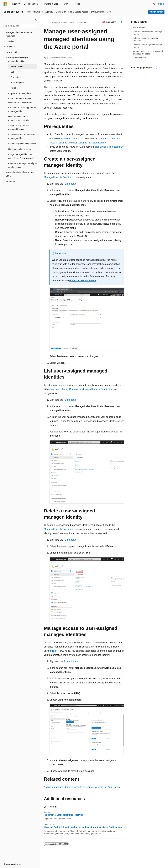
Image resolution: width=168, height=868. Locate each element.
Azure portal (70, 184)
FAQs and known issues (83, 281)
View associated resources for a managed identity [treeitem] (22, 136)
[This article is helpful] (156, 68)
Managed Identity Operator (64, 389)
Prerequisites (139, 28)
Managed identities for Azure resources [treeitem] (19, 34)
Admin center (156, 12)
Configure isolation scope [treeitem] (20, 149)
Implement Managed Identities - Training (64, 815)
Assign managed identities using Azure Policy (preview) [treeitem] (21, 156)
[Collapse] (36, 20)
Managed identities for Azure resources (70, 22)
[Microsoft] (5, 4)
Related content (140, 58)
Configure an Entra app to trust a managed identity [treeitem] (22, 110)
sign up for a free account (108, 147)
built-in (54, 651)
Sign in (161, 4)
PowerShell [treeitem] (16, 77)
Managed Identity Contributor (59, 177)
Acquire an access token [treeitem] (19, 93)
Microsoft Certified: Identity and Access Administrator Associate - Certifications (83, 827)
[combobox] (20, 26)
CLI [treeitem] (12, 72)
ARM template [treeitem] (17, 83)
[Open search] (154, 4)
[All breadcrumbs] (46, 22)
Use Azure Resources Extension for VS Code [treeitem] (19, 118)
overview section (66, 139)
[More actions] (122, 22)
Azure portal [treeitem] (17, 66)
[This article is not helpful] (160, 68)
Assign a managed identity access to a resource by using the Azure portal (82, 787)
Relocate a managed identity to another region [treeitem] (22, 165)
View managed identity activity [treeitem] (22, 144)
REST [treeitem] (13, 88)
